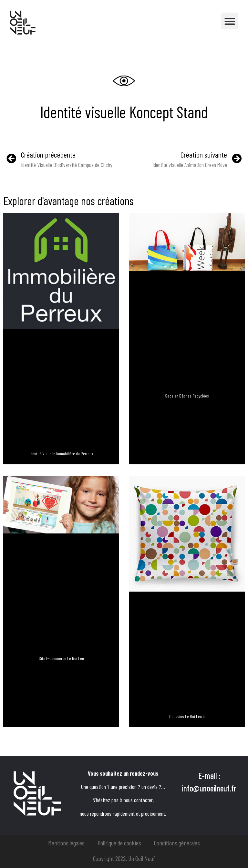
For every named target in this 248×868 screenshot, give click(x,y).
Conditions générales (177, 843)
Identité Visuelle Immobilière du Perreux (61, 454)
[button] (230, 21)
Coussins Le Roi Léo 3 (187, 716)
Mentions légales (66, 843)
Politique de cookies (119, 843)
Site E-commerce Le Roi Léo (61, 658)
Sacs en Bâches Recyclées (187, 396)
